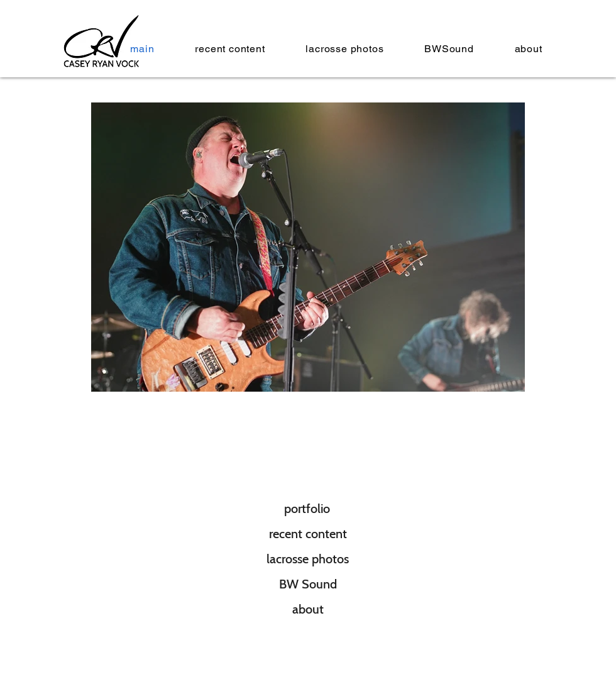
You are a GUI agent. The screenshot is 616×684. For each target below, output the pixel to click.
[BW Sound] (308, 584)
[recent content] (308, 534)
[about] (308, 609)
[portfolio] (307, 509)
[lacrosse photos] (308, 559)
